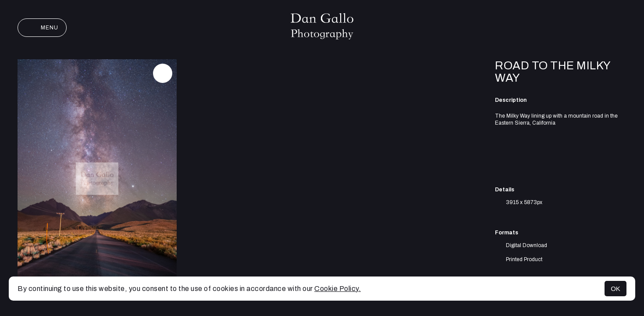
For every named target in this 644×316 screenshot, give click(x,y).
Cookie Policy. (338, 289)
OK (616, 289)
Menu (42, 28)
